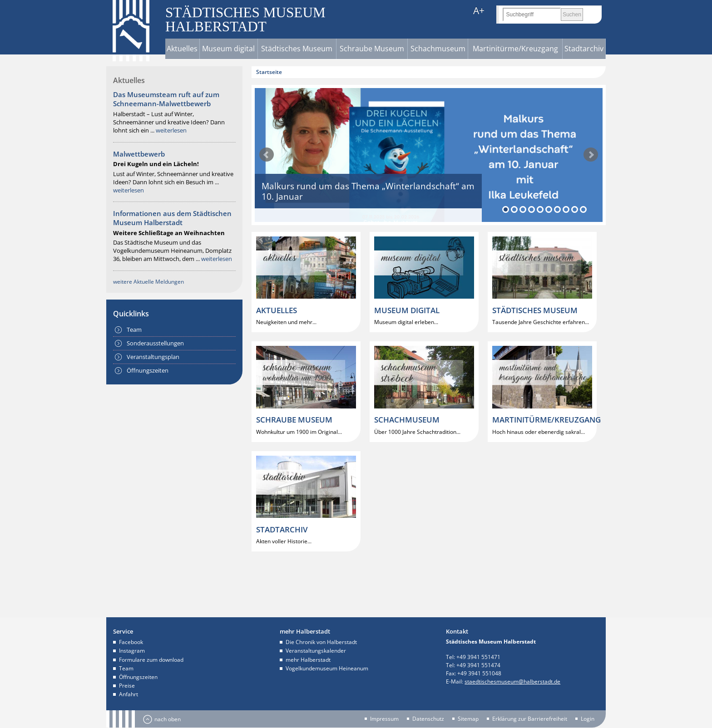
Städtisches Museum (297, 49)
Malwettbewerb (139, 154)
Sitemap (468, 719)
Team (134, 330)
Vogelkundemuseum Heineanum (327, 668)
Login (588, 719)
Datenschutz (428, 719)
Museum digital (228, 49)
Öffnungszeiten (148, 370)
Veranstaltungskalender (316, 651)
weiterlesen (171, 130)
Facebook (131, 642)
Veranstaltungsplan (153, 357)
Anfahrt (129, 694)
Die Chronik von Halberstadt (321, 642)
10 (583, 209)
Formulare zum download (151, 660)
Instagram (132, 651)
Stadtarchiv (584, 49)
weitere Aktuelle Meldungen (148, 282)
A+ (479, 11)
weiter (591, 155)
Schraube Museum (372, 49)
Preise (127, 686)
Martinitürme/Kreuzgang (515, 49)
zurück (267, 155)
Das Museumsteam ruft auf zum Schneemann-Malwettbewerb (166, 99)
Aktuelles (182, 49)
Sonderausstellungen (155, 343)
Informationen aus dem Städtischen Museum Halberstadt (172, 218)
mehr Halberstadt (308, 660)
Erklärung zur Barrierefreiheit (530, 719)
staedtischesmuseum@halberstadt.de (512, 681)
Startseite (269, 72)
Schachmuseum (438, 49)
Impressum (384, 719)
